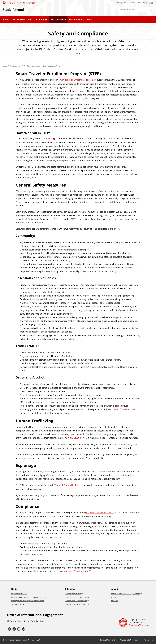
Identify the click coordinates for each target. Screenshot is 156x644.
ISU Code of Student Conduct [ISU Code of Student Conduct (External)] (99, 512)
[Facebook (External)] (14, 629)
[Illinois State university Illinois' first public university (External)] (134, 623)
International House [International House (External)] (19, 594)
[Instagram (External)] (9, 629)
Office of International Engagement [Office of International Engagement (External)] (126, 594)
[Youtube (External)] (19, 629)
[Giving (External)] (119, 3)
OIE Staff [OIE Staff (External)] (115, 601)
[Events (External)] (133, 3)
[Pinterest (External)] (24, 629)
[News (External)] (126, 3)
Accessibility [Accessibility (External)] (149, 640)
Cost (30, 20)
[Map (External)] (139, 3)
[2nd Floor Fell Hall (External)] (34, 621)
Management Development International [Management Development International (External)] (28, 601)
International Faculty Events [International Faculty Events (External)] (76, 604)
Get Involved (76, 20)
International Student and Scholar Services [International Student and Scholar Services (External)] (28, 597)
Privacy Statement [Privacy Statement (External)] (107, 640)
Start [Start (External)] (50, 138)
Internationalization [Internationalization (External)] (73, 594)
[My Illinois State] (151, 3)
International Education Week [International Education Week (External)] (77, 597)
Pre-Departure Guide (32, 66)
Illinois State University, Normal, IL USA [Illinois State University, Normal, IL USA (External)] (25, 640)
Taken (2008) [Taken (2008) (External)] (75, 438)
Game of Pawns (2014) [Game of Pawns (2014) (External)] (65, 485)
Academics (42, 20)
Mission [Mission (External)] (114, 597)
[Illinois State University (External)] (19, 3)
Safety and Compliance (51, 66)
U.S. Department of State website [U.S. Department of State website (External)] (72, 571)
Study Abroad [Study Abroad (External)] (17, 604)
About (89, 20)
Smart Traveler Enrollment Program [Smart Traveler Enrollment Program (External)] (76, 80)
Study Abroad (13, 10)
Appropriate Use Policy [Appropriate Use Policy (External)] (129, 640)
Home (6, 20)
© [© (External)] (3, 640)
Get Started (19, 20)
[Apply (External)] (145, 3)
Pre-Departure (58, 20)
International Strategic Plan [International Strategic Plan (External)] (76, 601)
